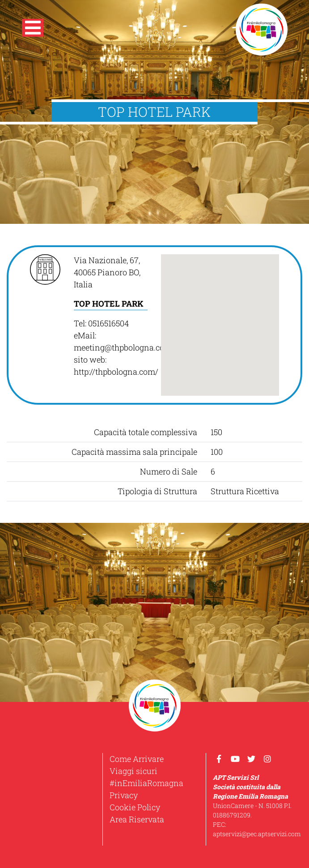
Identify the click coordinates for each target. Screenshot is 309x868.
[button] (33, 30)
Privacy (124, 795)
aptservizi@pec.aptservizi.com (257, 834)
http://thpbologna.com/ (116, 372)
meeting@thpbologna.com (123, 347)
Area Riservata (137, 819)
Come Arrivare (137, 759)
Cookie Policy (135, 807)
